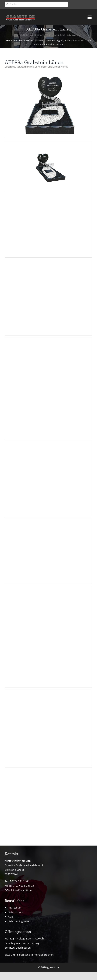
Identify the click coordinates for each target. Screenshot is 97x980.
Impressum (15, 908)
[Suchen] (36, 4)
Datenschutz (15, 912)
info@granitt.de (22, 890)
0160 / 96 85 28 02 (23, 886)
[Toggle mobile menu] (90, 16)
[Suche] (7, 4)
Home (9, 40)
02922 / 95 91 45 (20, 881)
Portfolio (19, 40)
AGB (10, 917)
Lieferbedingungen (19, 921)
